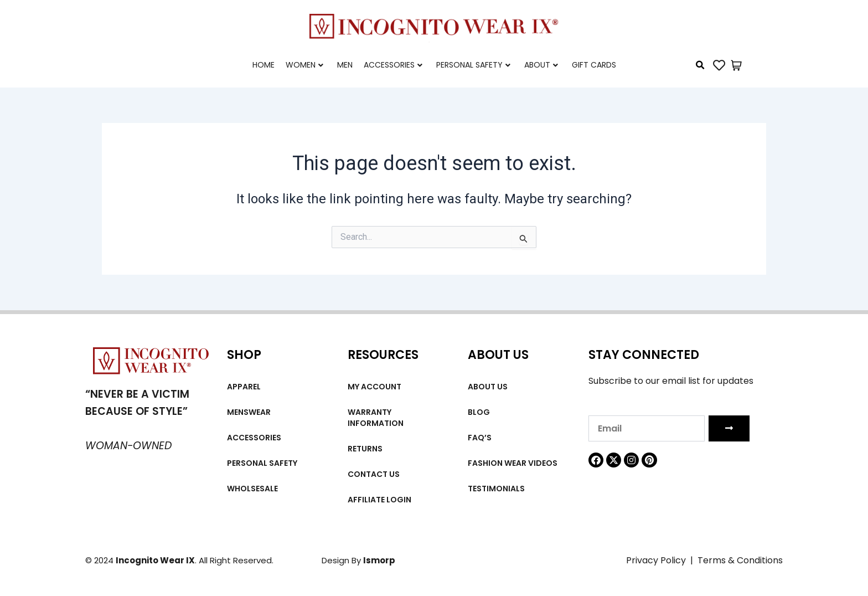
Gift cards (594, 65)
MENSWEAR (249, 412)
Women (304, 65)
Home (263, 65)
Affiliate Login (379, 500)
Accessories (393, 65)
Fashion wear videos (513, 463)
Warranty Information (376, 418)
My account (374, 387)
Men (345, 65)
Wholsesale (252, 489)
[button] (700, 65)
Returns (365, 449)
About (541, 65)
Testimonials (496, 489)
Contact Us (374, 474)
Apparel (244, 387)
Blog (479, 412)
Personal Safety (473, 65)
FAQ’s (480, 438)
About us (488, 387)
